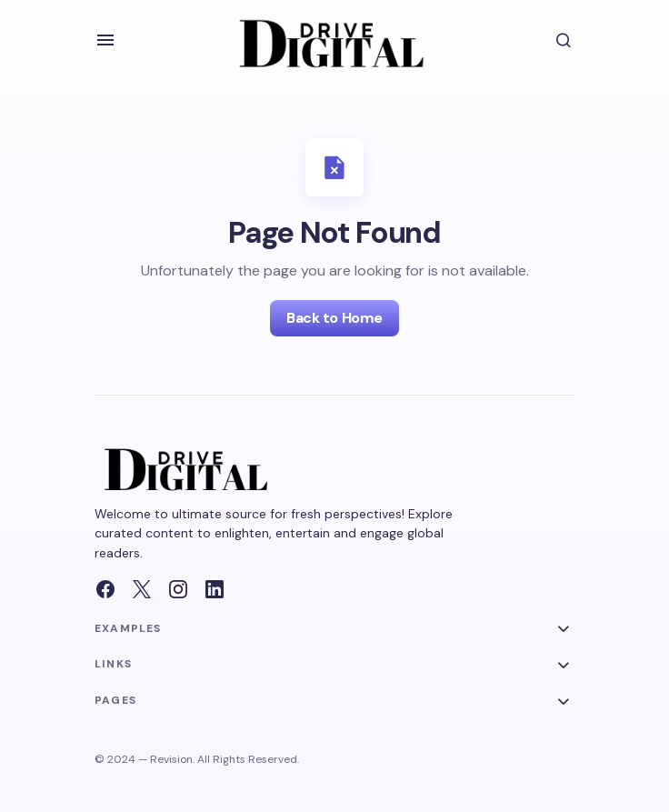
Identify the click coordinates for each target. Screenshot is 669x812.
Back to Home (334, 318)
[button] (105, 40)
